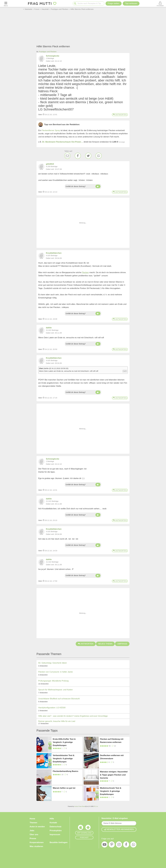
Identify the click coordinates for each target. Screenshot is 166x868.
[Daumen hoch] (98, 186)
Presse (33, 838)
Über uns (34, 835)
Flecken (85, 272)
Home (32, 819)
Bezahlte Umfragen (59, 842)
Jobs (32, 831)
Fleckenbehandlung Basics (66, 771)
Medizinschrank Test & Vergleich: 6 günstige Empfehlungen (111, 791)
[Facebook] (78, 156)
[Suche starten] (75, 4)
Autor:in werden (37, 827)
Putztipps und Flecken (48, 52)
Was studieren (36, 846)
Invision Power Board (80, 806)
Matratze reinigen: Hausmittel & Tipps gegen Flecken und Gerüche (114, 775)
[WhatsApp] (99, 156)
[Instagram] (119, 845)
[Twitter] (88, 156)
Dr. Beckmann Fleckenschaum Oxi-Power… (63, 142)
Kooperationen (37, 842)
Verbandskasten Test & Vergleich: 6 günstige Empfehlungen (64, 758)
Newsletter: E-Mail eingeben (115, 818)
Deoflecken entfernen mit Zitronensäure (112, 757)
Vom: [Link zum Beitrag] (40, 114)
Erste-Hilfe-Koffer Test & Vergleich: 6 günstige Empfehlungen (64, 742)
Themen (33, 823)
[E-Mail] (67, 156)
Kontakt (53, 823)
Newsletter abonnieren (119, 829)
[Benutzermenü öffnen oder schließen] (160, 3)
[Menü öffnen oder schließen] (6, 3)
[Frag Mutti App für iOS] (81, 828)
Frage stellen (114, 3)
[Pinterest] (112, 845)
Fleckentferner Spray (51, 130)
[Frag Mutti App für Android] (88, 828)
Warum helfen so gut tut (64, 788)
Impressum (55, 835)
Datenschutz (56, 827)
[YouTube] (105, 845)
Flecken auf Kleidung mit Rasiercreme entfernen (112, 741)
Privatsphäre (56, 831)
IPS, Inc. (96, 806)
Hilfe (52, 819)
